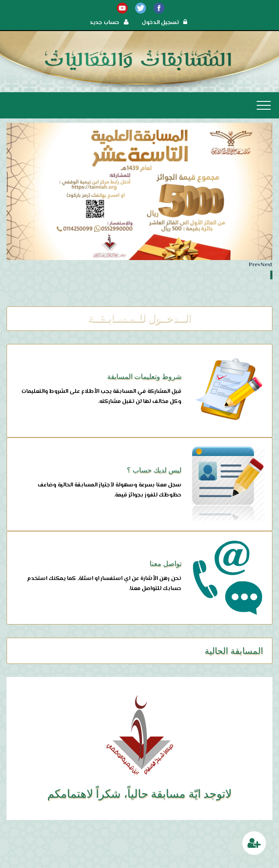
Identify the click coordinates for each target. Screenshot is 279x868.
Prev (255, 265)
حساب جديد (109, 23)
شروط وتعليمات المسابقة (144, 377)
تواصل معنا (166, 564)
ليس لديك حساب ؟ (154, 470)
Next (267, 265)
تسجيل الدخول (164, 23)
